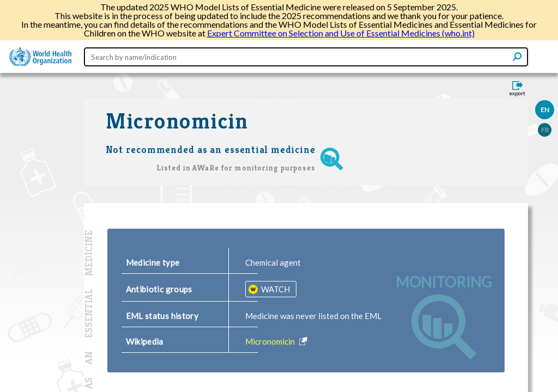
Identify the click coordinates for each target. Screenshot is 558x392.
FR (545, 130)
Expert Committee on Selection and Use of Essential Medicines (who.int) (341, 33)
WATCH (275, 289)
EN (545, 110)
